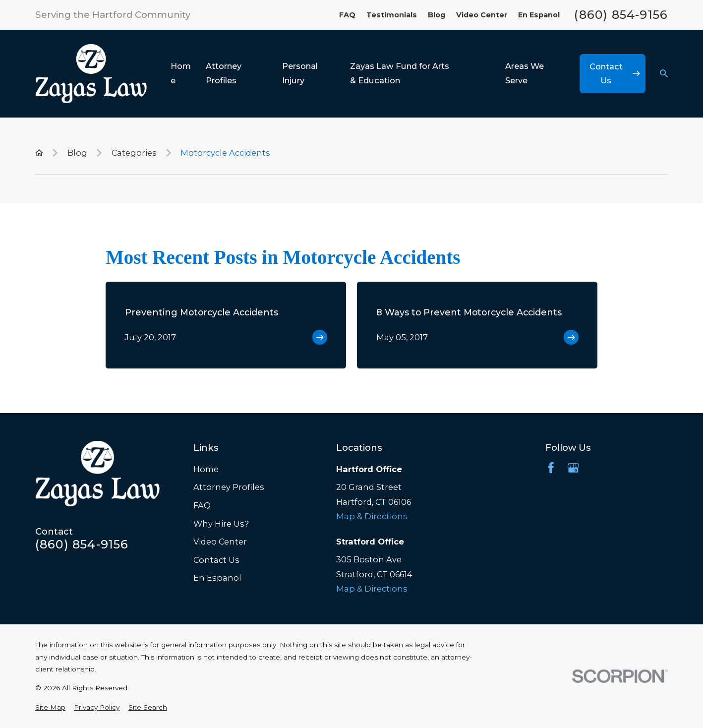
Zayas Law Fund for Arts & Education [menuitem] (400, 73)
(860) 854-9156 (621, 15)
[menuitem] (50, 707)
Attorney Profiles (229, 487)
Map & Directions (372, 516)
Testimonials (392, 15)
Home (206, 469)
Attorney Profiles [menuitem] (224, 73)
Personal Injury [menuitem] (300, 73)
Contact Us (216, 560)
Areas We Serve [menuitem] (525, 73)
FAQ (347, 15)
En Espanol (539, 15)
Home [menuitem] (181, 73)
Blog (437, 15)
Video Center (482, 15)
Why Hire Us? (221, 524)
